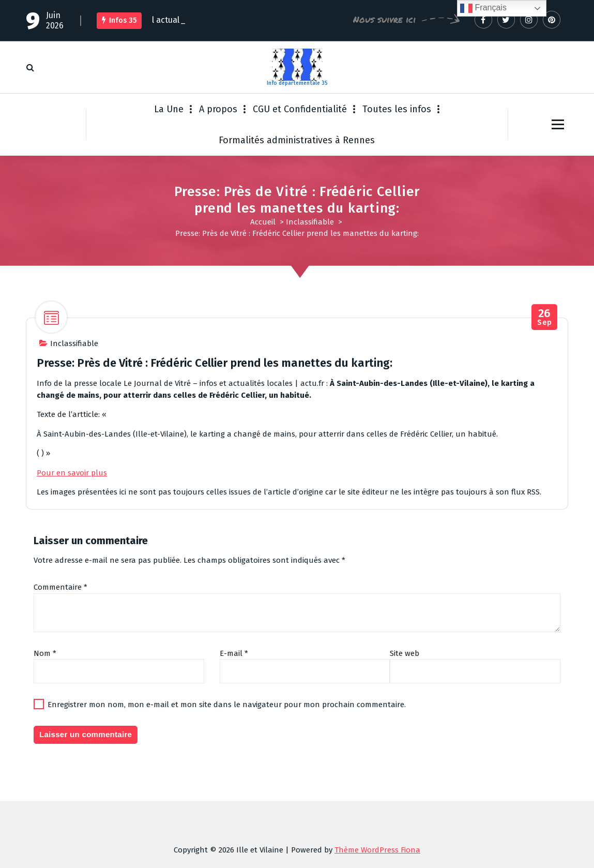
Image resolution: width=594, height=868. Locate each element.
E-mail (234, 653)
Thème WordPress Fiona (377, 850)
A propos (218, 109)
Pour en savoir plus (72, 473)
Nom (45, 653)
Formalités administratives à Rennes (297, 140)
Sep (545, 317)
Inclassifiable (310, 222)
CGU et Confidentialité (300, 109)
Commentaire (60, 587)
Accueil (263, 222)
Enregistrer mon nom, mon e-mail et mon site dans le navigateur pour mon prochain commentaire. (227, 705)
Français (483, 8)
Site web (405, 653)
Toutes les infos (397, 109)
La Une (169, 109)
